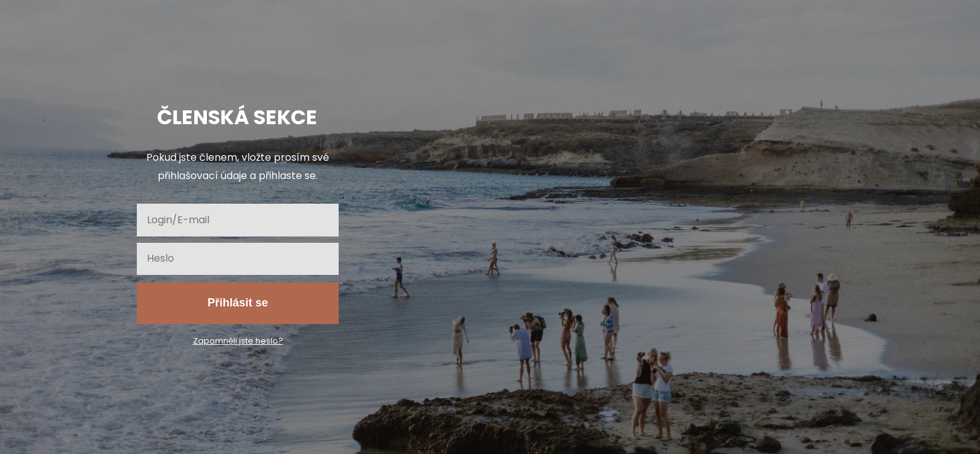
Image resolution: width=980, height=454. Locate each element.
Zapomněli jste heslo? (238, 341)
